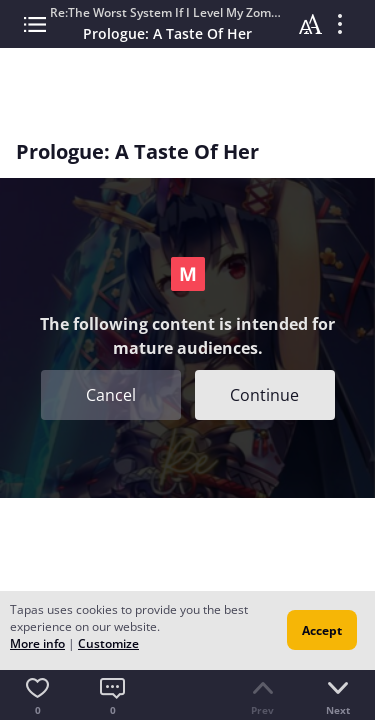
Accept (322, 630)
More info (37, 643)
